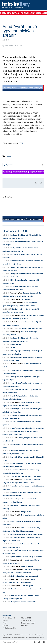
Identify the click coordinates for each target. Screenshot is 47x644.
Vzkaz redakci (26, 620)
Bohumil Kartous (16, 303)
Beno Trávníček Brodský (20, 579)
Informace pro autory (28, 623)
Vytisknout (8, 165)
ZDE (21, 143)
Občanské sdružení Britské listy (27, 635)
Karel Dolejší (15, 316)
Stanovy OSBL (26, 618)
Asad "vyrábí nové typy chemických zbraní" (26, 476)
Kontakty (5, 620)
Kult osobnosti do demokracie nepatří (25, 576)
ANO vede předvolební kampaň (30, 328)
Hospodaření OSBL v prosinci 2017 (24, 602)
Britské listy (19, 5)
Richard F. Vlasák (17, 560)
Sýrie (9, 157)
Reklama (5, 626)
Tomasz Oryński (16, 293)
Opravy (5, 623)
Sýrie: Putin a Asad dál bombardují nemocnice (27, 428)
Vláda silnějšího (27, 586)
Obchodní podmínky (9, 628)
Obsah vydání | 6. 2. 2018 (15, 231)
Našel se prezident (28, 566)
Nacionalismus (16, 344)
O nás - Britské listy (9, 618)
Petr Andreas (15, 322)
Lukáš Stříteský (16, 480)
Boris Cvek (14, 328)
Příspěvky (25, 626)
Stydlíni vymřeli (27, 299)
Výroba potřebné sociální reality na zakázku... (27, 557)
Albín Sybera (16, 586)
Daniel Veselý (15, 332)
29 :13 (13, 348)
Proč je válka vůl (26, 512)
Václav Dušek (15, 299)
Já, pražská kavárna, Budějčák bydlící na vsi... (27, 534)
